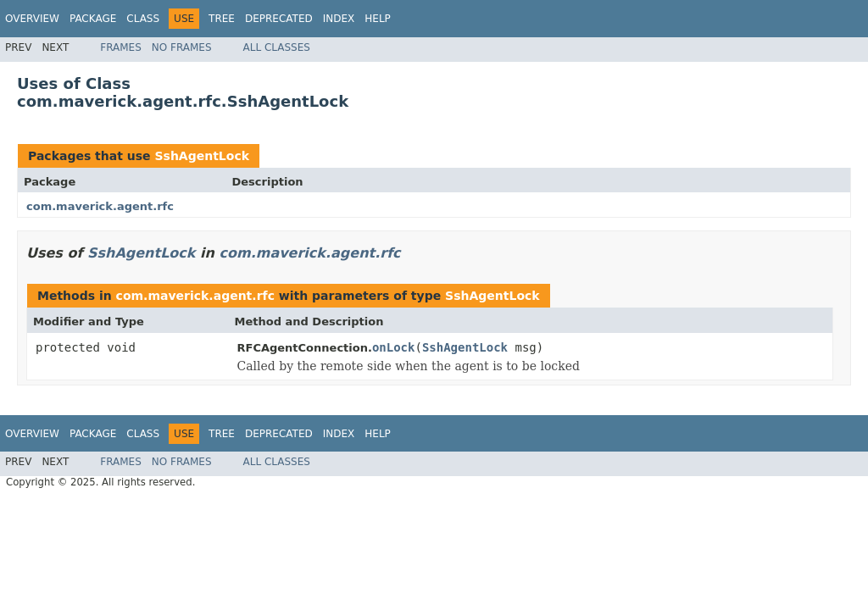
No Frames (182, 47)
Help (378, 19)
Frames (121, 47)
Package (93, 19)
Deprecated (279, 19)
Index (339, 19)
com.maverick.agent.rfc (100, 206)
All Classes (277, 47)
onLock (394, 347)
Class (143, 19)
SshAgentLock (202, 156)
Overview (32, 19)
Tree (222, 19)
